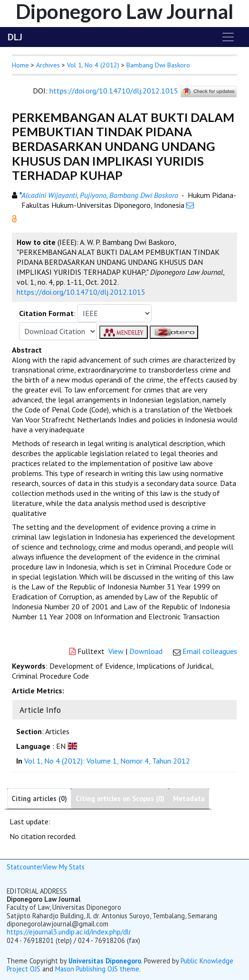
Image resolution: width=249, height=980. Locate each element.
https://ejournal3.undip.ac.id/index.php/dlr (69, 932)
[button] (14, 218)
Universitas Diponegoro (105, 961)
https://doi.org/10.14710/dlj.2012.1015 (114, 91)
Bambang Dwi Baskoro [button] (158, 65)
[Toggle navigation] (228, 37)
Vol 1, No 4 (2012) (93, 65)
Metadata (189, 798)
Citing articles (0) (39, 798)
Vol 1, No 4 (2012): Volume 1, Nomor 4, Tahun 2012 (107, 761)
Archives (48, 65)
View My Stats (64, 867)
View (116, 651)
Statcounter (25, 867)
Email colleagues (210, 651)
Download (146, 651)
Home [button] (20, 65)
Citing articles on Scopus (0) (120, 798)
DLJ (15, 37)
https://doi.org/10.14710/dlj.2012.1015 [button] (81, 292)
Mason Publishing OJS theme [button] (97, 969)
